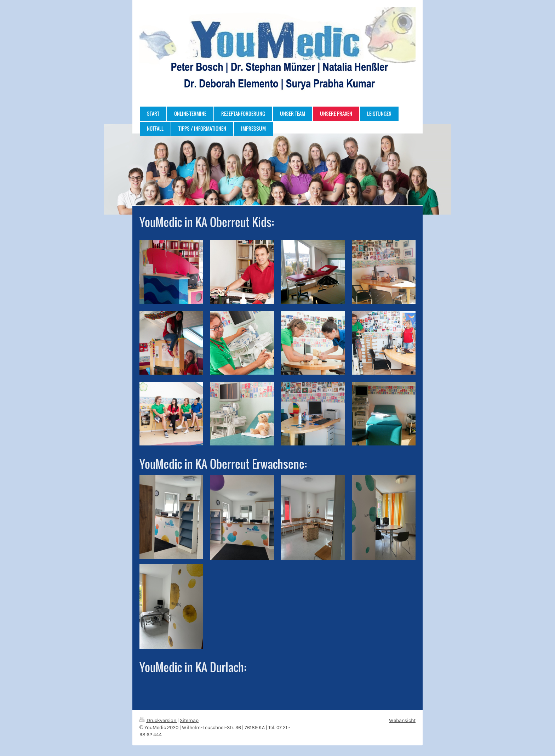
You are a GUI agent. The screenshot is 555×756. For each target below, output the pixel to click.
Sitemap (189, 720)
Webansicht (402, 720)
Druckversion (158, 720)
